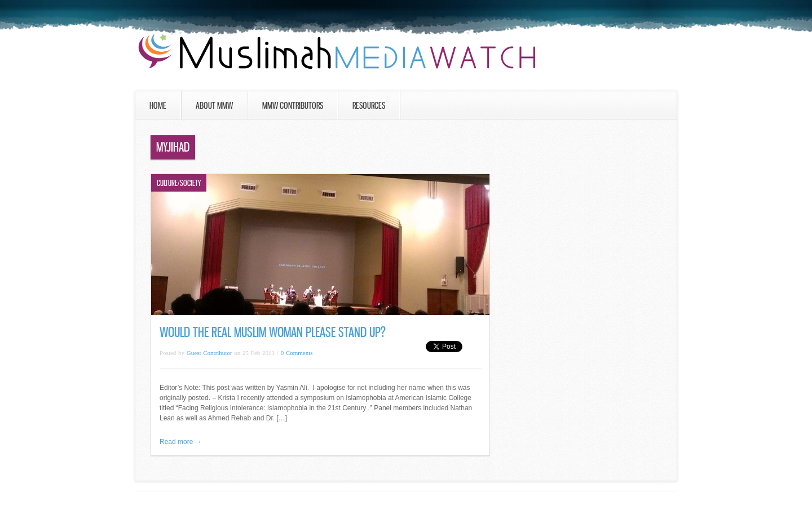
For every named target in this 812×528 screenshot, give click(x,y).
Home (158, 105)
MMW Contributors (293, 105)
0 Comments (297, 353)
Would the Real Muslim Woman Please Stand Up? (273, 332)
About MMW (214, 105)
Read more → (181, 442)
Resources (369, 105)
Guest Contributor (209, 353)
